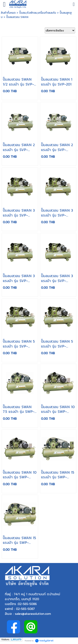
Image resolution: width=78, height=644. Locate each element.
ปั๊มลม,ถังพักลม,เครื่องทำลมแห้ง (38, 13)
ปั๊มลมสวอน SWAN (17, 17)
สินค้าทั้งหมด (8, 13)
